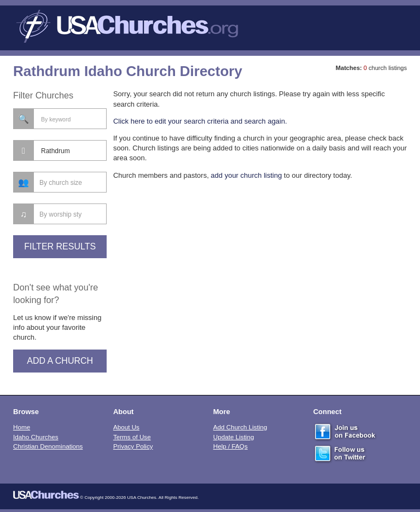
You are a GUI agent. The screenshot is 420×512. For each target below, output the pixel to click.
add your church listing (246, 175)
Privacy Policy (133, 446)
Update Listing (234, 437)
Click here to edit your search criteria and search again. (200, 121)
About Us (126, 427)
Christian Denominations (48, 446)
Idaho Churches (36, 437)
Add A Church (60, 361)
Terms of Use (132, 437)
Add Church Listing (240, 427)
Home (22, 427)
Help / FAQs (231, 446)
